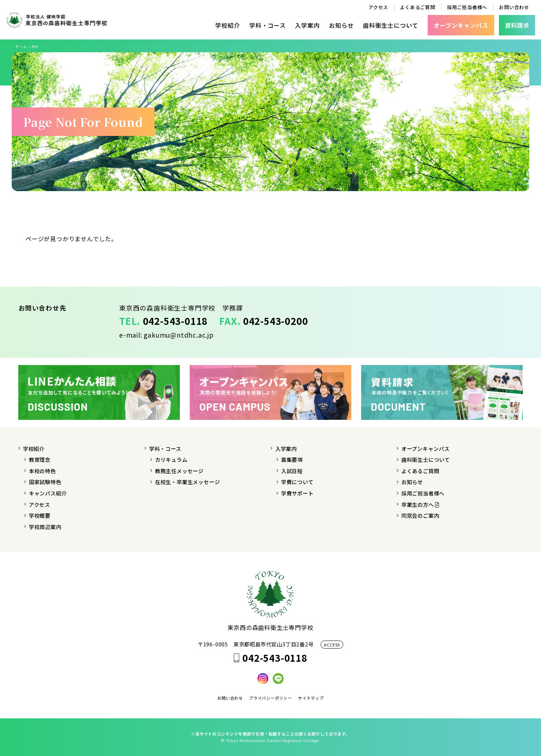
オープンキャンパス (425, 449)
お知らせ (341, 25)
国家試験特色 (45, 482)
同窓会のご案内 (420, 515)
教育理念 (40, 459)
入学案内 (307, 25)
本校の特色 (42, 471)
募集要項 (292, 459)
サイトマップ (311, 698)
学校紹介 (228, 25)
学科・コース (268, 25)
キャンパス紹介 (48, 493)
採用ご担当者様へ (467, 7)
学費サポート (297, 493)
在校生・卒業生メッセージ (188, 482)
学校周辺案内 (45, 527)
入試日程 (292, 471)
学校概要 (40, 515)
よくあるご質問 (418, 7)
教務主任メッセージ (179, 471)
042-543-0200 (276, 321)
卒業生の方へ (420, 504)
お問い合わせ (514, 7)
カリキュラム (171, 459)
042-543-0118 (175, 321)
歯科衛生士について (391, 25)
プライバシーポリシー (270, 698)
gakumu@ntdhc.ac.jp (179, 335)
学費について (297, 482)
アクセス (378, 7)
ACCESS (332, 645)
